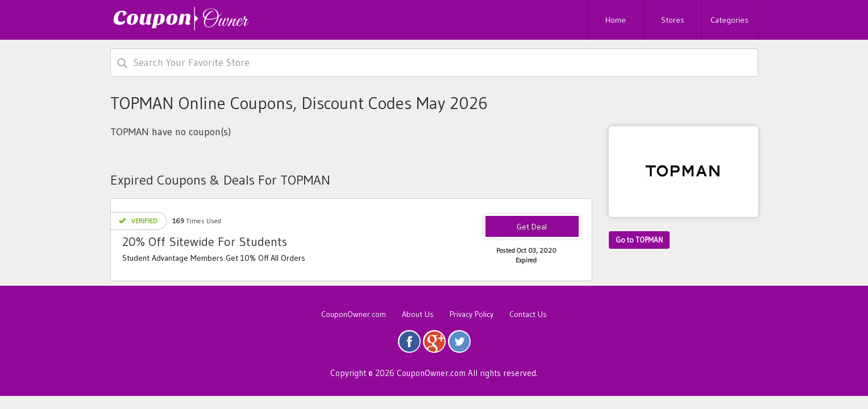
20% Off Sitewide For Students (205, 242)
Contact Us (528, 314)
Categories (730, 20)
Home (616, 20)
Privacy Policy (472, 314)
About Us (418, 314)
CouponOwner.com (354, 314)
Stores (673, 20)
